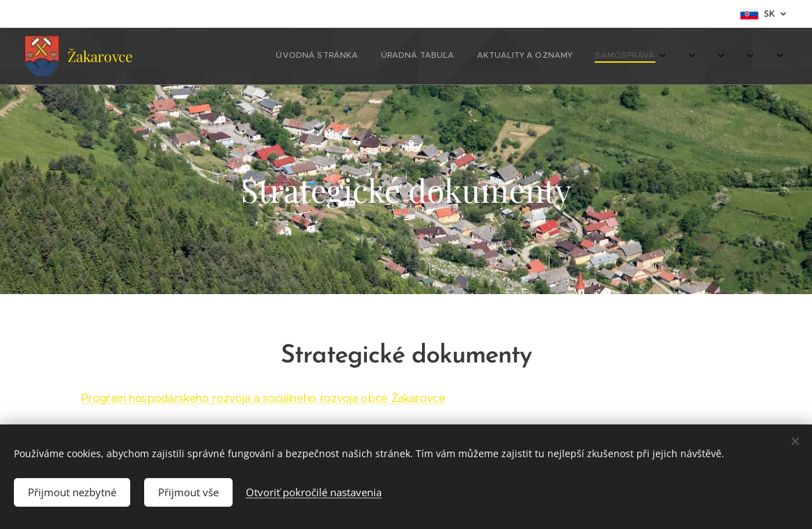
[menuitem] (274, 56)
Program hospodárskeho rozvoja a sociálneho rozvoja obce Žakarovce (264, 398)
